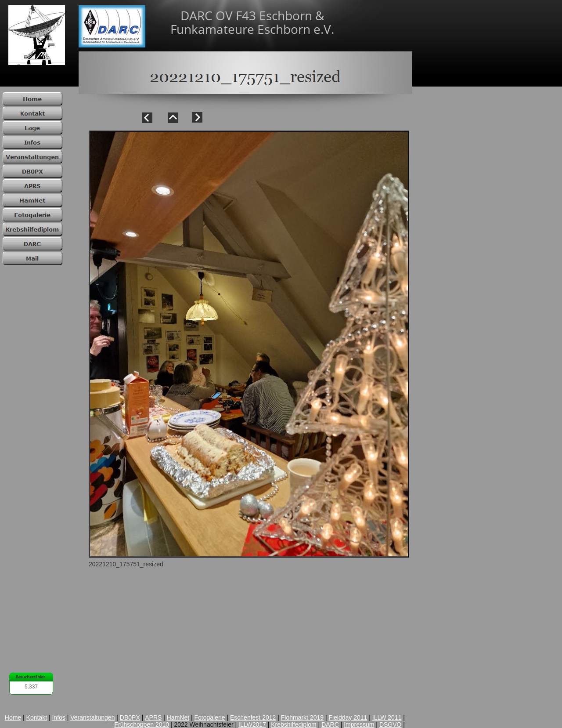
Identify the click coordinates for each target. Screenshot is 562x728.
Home (13, 717)
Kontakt (37, 717)
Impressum (359, 724)
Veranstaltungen (92, 717)
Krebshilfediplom (294, 724)
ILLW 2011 (387, 717)
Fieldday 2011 (348, 717)
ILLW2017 (252, 724)
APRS (153, 717)
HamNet (178, 717)
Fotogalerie (210, 717)
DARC (330, 724)
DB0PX (130, 717)
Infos (58, 717)
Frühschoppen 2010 (142, 724)
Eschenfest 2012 (253, 717)
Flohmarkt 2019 (302, 717)
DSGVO (391, 724)
